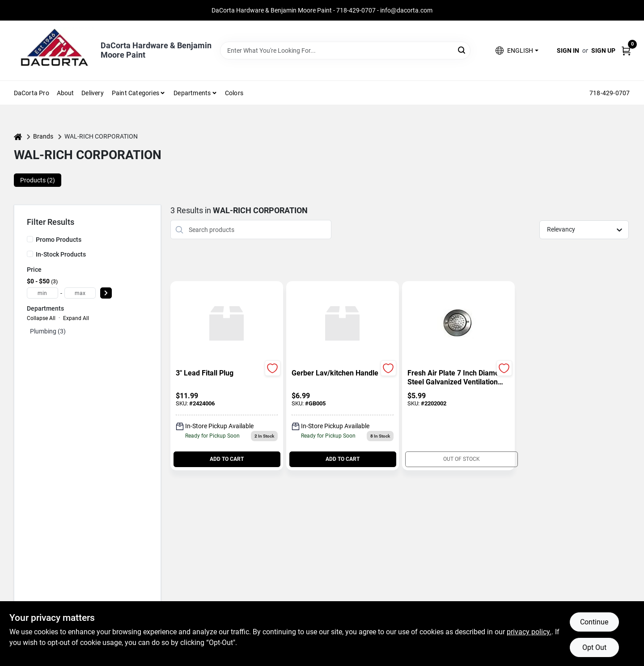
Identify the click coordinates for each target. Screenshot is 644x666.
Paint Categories (136, 93)
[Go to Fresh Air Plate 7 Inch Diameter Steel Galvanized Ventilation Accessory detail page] (458, 324)
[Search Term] (345, 51)
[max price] (80, 293)
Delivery (93, 93)
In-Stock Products (61, 254)
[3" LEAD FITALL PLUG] (227, 373)
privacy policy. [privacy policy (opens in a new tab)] (529, 632)
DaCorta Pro (32, 93)
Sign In (568, 51)
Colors (234, 93)
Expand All (76, 318)
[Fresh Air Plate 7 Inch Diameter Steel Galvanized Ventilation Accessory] (458, 378)
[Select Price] (106, 293)
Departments (192, 93)
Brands (43, 136)
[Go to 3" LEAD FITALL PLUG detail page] (227, 324)
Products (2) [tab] (38, 180)
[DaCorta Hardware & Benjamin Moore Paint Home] (54, 51)
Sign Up (603, 51)
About (66, 93)
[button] (517, 51)
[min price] (42, 293)
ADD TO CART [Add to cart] (227, 459)
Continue (594, 622)
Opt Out (594, 647)
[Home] (18, 137)
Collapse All (41, 318)
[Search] (462, 50)
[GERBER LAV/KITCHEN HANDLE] (343, 373)
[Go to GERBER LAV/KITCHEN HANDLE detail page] (342, 324)
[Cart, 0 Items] (626, 51)
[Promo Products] (30, 239)
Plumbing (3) (48, 331)
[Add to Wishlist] (273, 368)
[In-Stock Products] (30, 254)
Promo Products (59, 240)
